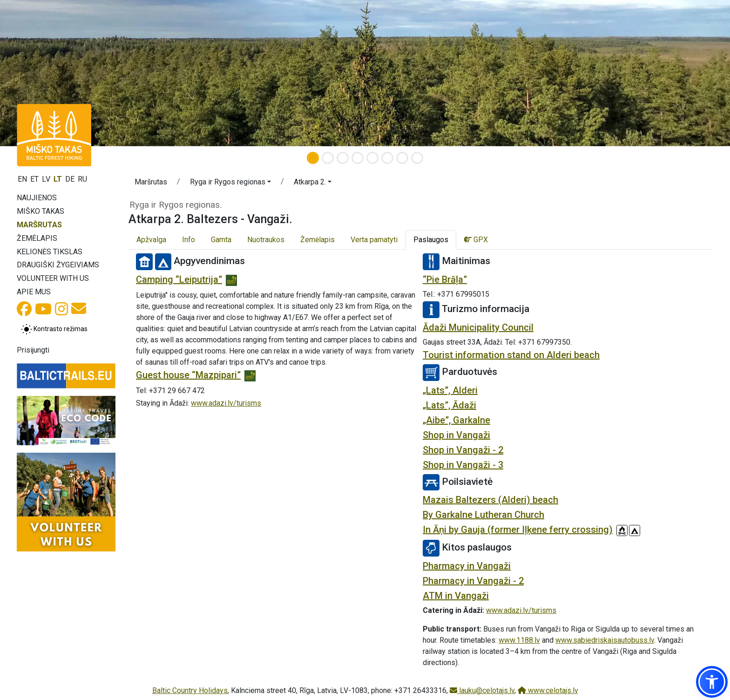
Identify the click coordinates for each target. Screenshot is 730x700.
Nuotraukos (266, 240)
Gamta (221, 240)
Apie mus (34, 292)
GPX (476, 240)
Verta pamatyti (374, 240)
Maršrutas (39, 225)
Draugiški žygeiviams (58, 265)
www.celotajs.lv (548, 690)
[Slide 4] (358, 158)
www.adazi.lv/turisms (226, 403)
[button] (230, 183)
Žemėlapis (37, 238)
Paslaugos (431, 240)
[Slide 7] (402, 158)
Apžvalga (151, 240)
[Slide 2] (328, 158)
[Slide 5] (372, 158)
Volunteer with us (53, 278)
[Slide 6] (387, 158)
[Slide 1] (313, 158)
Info (189, 240)
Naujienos (37, 198)
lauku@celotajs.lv (482, 690)
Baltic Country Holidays (190, 690)
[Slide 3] (343, 158)
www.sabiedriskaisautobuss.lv (605, 640)
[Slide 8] (417, 158)
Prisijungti (33, 350)
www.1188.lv (519, 640)
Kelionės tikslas (50, 252)
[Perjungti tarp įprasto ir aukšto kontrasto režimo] (54, 329)
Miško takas (41, 211)
